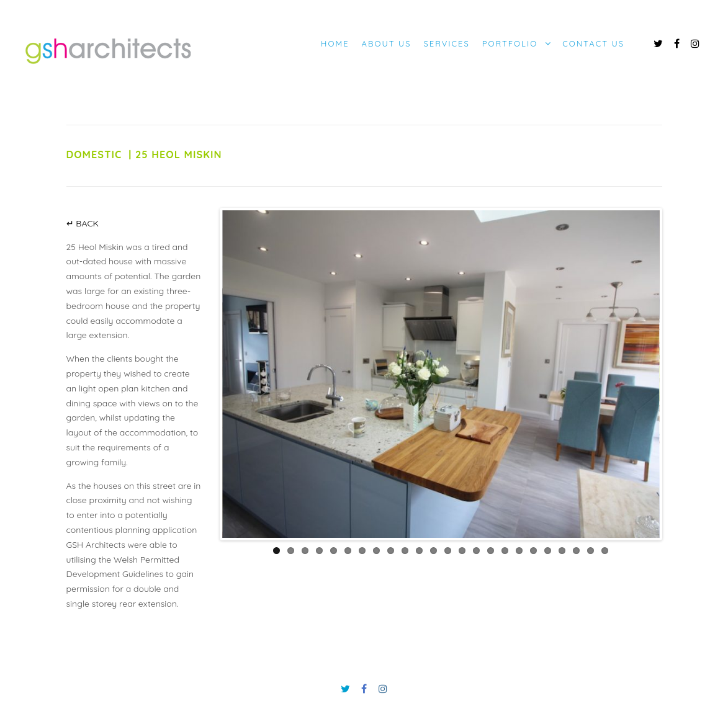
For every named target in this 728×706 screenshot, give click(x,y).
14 (462, 551)
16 (491, 551)
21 (562, 551)
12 (434, 551)
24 (605, 551)
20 (548, 551)
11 (419, 551)
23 (591, 551)
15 (476, 551)
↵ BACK (83, 223)
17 (505, 551)
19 (533, 551)
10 (405, 551)
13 (448, 551)
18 (519, 551)
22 (576, 551)
